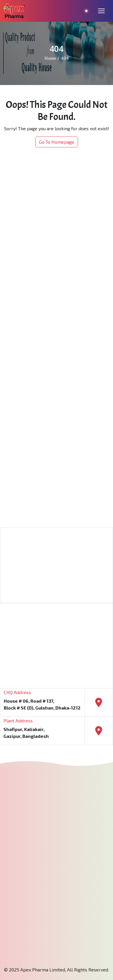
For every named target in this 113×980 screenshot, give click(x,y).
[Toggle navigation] (101, 11)
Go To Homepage (57, 142)
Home (50, 59)
